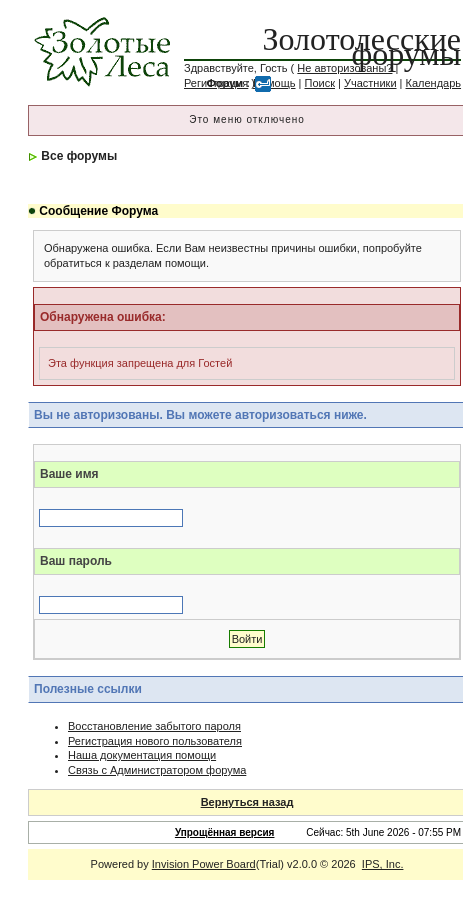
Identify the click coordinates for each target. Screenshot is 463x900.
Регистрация (216, 83)
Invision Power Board (204, 864)
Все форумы (79, 156)
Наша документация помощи (142, 755)
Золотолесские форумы (362, 46)
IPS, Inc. (383, 864)
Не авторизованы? (344, 68)
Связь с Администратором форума (157, 770)
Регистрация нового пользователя (155, 741)
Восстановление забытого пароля (154, 726)
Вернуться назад (247, 802)
